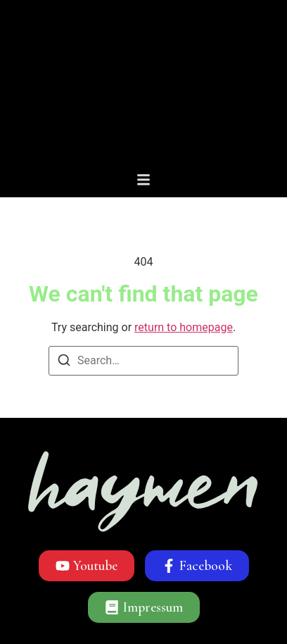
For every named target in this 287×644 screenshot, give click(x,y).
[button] (143, 180)
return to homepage (184, 327)
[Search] (64, 363)
